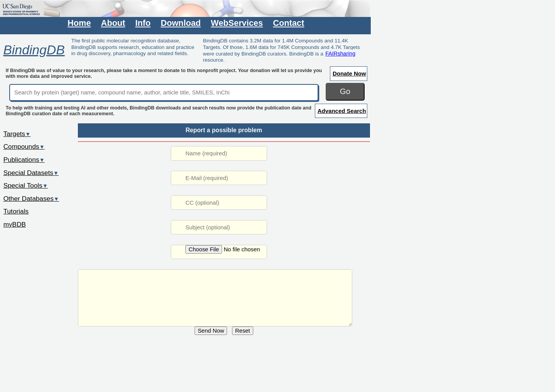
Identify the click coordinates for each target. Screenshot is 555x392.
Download (181, 23)
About (113, 23)
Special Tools (26, 185)
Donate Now (349, 73)
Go (345, 91)
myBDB (15, 224)
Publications (24, 160)
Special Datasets (31, 173)
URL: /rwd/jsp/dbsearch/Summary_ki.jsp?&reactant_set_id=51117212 (215, 298)
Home (79, 23)
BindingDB (34, 50)
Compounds (24, 146)
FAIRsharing (340, 54)
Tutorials (16, 211)
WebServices (237, 23)
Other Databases (31, 199)
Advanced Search (342, 111)
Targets (17, 134)
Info (143, 23)
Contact (288, 23)
